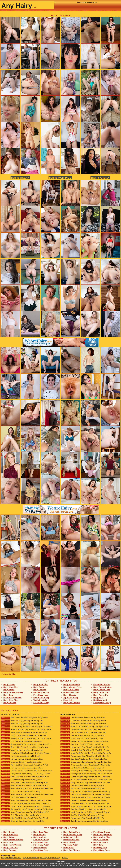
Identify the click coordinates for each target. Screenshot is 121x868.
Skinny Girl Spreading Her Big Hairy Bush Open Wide (85, 777)
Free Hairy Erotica (102, 685)
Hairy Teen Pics (41, 685)
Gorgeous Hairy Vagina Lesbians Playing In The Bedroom (26, 727)
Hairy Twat (98, 697)
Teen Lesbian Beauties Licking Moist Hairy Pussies (24, 718)
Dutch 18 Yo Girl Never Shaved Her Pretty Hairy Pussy (25, 806)
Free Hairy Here (41, 695)
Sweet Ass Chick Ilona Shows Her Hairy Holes (22, 821)
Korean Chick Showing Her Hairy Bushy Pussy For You (26, 803)
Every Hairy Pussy (102, 703)
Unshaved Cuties (72, 692)
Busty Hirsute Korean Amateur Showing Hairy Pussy (84, 741)
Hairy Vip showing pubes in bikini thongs (21, 792)
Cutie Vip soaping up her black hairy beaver (21, 780)
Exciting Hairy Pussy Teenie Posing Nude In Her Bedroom (86, 774)
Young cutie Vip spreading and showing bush (22, 721)
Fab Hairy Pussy (41, 692)
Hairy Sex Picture (72, 703)
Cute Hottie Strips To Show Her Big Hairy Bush (83, 718)
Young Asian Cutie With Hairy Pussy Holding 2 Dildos (85, 797)
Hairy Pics (65, 858)
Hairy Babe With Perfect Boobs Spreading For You (84, 759)
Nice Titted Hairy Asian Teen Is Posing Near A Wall (24, 765)
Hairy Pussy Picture (103, 687)
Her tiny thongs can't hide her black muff (20, 756)
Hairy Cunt (8, 695)
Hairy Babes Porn (72, 685)
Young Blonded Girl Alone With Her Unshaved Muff (25, 777)
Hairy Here (26, 858)
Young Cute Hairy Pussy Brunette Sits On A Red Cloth (85, 765)
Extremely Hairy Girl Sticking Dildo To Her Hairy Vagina (86, 771)
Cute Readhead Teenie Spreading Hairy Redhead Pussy (85, 794)
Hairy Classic (70, 695)
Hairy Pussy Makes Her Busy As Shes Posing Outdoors (25, 753)
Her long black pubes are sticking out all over (22, 759)
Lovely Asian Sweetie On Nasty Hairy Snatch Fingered (85, 812)
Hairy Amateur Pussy (13, 692)
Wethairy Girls (40, 700)
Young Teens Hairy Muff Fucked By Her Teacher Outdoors (27, 789)
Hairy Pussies (10, 703)
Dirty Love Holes (71, 690)
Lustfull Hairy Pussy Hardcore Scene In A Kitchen (24, 735)
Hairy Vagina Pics (102, 690)
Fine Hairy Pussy (41, 697)
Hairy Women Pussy (73, 687)
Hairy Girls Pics (11, 700)
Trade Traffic (61, 862)
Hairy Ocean (20, 178)
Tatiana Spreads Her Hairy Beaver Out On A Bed (83, 732)
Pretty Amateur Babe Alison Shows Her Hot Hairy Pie (85, 747)
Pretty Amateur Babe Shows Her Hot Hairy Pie (82, 789)
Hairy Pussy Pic (101, 695)
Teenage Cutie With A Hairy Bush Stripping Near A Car (26, 744)
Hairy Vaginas (40, 690)
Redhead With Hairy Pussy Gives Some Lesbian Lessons (26, 729)
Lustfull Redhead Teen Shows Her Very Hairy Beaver (85, 750)
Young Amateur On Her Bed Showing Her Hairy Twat (85, 803)
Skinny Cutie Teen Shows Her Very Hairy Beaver (83, 721)
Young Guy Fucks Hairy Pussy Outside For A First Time (26, 800)
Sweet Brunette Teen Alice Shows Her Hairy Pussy (24, 732)
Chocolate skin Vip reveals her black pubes (21, 741)
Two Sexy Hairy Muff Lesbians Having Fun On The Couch (27, 809)
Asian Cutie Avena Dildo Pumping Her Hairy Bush (84, 724)
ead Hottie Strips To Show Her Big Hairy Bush (82, 768)
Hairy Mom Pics (60, 178)
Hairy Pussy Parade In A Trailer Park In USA (82, 744)
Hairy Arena (100, 178)
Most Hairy (69, 700)
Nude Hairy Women (13, 697)
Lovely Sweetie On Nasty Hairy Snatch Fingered (83, 729)
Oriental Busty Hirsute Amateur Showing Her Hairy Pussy (86, 762)
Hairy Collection (101, 692)
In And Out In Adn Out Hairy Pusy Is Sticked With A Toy (86, 753)
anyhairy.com (111, 865)
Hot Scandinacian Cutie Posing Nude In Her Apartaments (26, 771)
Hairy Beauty (40, 687)
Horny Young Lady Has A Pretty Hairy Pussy (82, 738)
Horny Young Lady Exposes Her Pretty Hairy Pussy (24, 783)
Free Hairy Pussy (42, 703)
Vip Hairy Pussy (71, 697)
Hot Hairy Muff (100, 700)
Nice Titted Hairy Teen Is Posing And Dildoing (82, 815)
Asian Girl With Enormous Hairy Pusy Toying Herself (85, 727)
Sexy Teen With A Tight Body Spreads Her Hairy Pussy (85, 792)
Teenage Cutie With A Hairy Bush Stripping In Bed (84, 800)
